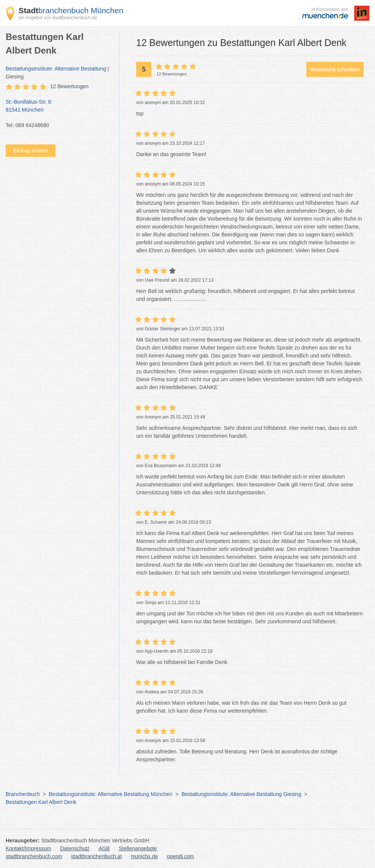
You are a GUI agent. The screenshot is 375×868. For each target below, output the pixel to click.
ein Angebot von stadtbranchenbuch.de (58, 18)
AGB (104, 848)
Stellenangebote (138, 848)
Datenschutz (75, 848)
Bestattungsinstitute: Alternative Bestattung (56, 69)
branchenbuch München (71, 10)
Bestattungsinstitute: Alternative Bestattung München (111, 794)
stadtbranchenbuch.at (96, 856)
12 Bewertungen (69, 86)
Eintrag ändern (31, 150)
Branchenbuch (23, 794)
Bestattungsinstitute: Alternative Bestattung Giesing (241, 794)
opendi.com (180, 856)
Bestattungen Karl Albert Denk (41, 802)
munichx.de (144, 856)
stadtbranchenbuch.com (34, 856)
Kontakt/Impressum (28, 848)
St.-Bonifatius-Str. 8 (58, 106)
